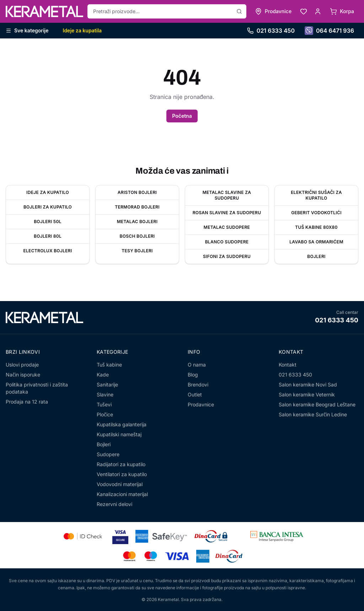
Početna (182, 116)
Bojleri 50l (48, 222)
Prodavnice (201, 404)
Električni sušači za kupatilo (316, 195)
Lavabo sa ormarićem (316, 242)
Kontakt (288, 365)
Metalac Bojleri (137, 222)
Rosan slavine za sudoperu (227, 213)
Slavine (105, 394)
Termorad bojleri (137, 207)
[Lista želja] (304, 11)
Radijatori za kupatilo (121, 464)
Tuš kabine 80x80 (316, 227)
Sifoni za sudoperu (227, 256)
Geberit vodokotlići (316, 213)
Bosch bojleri (137, 236)
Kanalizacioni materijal (122, 494)
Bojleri (316, 256)
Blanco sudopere (227, 242)
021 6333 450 (271, 31)
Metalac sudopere (227, 227)
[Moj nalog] (318, 11)
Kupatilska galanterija (122, 424)
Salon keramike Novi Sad (308, 384)
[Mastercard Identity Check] (83, 536)
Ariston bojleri (137, 192)
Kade (103, 375)
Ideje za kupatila (82, 30)
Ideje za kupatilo (48, 192)
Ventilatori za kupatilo (122, 474)
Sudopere (108, 454)
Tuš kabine (109, 365)
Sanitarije (107, 384)
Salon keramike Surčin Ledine (313, 414)
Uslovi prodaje (22, 365)
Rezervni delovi (114, 504)
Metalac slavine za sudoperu (227, 195)
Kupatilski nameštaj (119, 434)
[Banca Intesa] (277, 536)
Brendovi (198, 384)
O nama (197, 365)
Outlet (195, 394)
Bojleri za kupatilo (48, 207)
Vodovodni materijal (120, 484)
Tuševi (104, 404)
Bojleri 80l (48, 236)
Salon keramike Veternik (307, 394)
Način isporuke (23, 375)
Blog (193, 375)
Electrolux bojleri (47, 251)
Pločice (105, 414)
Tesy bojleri (137, 251)
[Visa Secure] (120, 536)
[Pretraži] (239, 11)
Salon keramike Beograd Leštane (317, 404)
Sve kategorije (27, 30)
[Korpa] (342, 11)
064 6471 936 (329, 31)
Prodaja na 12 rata (27, 402)
